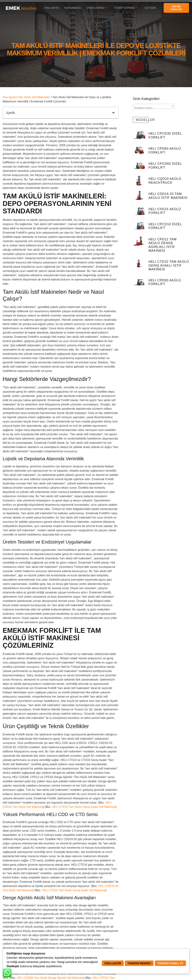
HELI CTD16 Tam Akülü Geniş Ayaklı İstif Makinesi (74, 890)
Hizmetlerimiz (127, 8)
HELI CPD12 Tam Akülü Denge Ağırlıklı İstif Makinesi (163, 245)
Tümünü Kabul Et (169, 963)
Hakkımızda (72, 8)
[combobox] (154, 106)
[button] (113, 113)
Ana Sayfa (51, 8)
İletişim (151, 8)
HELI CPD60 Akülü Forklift (165, 151)
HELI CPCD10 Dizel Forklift (165, 226)
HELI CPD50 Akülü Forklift (165, 282)
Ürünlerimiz (97, 8)
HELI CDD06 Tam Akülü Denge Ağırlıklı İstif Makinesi (50, 978)
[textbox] (154, 108)
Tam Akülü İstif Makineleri (34, 97)
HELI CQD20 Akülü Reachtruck (165, 181)
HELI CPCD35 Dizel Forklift (165, 135)
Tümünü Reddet (137, 963)
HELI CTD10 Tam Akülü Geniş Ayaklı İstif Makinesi (84, 807)
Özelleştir (108, 963)
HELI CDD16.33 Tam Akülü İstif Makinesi (168, 196)
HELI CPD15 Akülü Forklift (165, 211)
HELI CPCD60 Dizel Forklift (165, 166)
